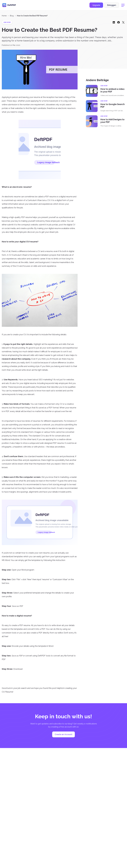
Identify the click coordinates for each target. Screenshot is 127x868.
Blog (12, 16)
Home (4, 16)
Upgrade (96, 5)
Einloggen (112, 5)
